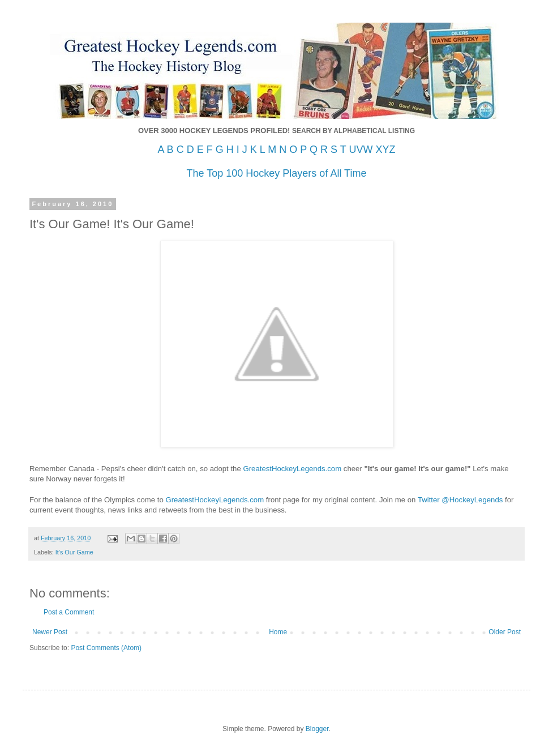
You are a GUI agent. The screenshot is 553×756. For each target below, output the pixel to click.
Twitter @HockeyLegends (460, 500)
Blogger (317, 729)
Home (278, 632)
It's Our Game (74, 552)
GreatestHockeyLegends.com (292, 469)
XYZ (385, 150)
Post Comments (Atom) (106, 648)
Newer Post (50, 632)
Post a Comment (69, 612)
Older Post (505, 632)
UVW (361, 150)
